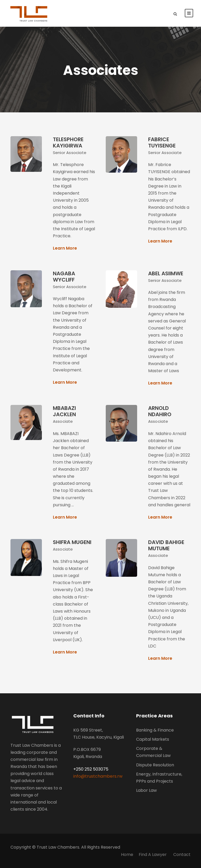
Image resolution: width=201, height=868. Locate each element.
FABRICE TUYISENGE (162, 142)
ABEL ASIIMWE (166, 273)
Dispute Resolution (155, 765)
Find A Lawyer (153, 855)
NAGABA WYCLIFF (64, 277)
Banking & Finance (155, 730)
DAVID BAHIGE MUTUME (166, 545)
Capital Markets (153, 739)
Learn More (65, 248)
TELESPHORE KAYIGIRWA (68, 142)
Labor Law (146, 790)
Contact (182, 855)
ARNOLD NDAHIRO (160, 411)
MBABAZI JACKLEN (64, 411)
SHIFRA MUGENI (72, 542)
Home (127, 855)
